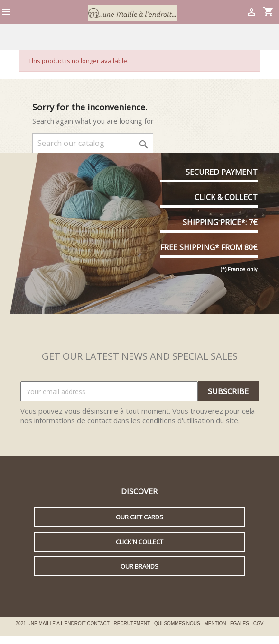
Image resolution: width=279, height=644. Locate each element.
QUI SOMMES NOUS (178, 623)
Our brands (139, 566)
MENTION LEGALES (227, 623)
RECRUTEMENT (133, 623)
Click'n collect (139, 542)
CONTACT (99, 623)
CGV (259, 623)
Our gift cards (139, 517)
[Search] (93, 143)
